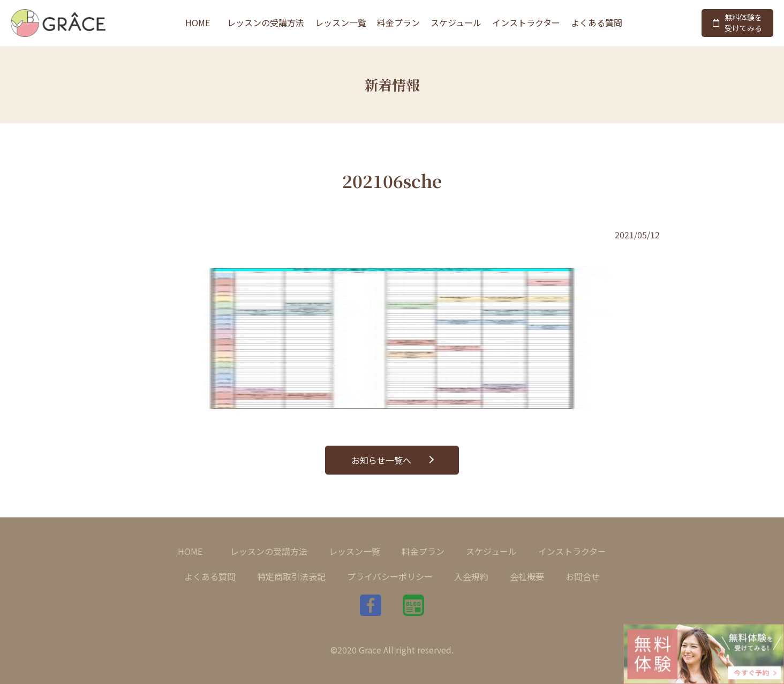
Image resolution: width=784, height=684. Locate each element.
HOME (198, 22)
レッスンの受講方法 (266, 22)
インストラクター (526, 22)
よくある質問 (597, 22)
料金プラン (398, 22)
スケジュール (456, 22)
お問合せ (583, 576)
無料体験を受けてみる (737, 22)
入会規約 (471, 576)
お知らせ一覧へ (381, 460)
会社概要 (527, 576)
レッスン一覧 (341, 22)
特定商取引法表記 (291, 576)
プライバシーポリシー (390, 576)
